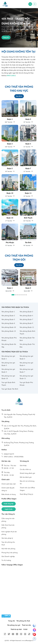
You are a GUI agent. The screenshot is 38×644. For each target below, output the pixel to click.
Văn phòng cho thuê (23, 621)
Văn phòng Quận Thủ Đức (27, 346)
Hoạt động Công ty (26, 494)
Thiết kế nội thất (16, 629)
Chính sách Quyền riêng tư (8, 489)
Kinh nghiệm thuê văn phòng (9, 533)
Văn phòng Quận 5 (8, 319)
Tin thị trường (6, 560)
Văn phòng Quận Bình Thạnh (27, 332)
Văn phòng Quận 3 (8, 316)
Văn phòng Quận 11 (27, 327)
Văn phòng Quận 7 (26, 319)
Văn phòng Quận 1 (8, 312)
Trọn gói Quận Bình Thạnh (8, 384)
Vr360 (25, 629)
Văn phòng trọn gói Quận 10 (8, 377)
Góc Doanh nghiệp (8, 556)
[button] (13, 295)
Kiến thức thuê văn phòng (8, 526)
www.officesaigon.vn (28, 640)
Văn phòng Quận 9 (26, 323)
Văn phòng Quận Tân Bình (27, 339)
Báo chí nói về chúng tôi (27, 482)
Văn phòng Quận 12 (9, 331)
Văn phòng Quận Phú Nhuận (9, 339)
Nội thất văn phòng (8, 549)
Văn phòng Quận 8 (8, 323)
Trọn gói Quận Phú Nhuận (26, 384)
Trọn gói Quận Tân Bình (10, 389)
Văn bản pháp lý (7, 538)
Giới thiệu (23, 465)
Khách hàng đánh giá (27, 473)
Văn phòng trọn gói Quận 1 (8, 357)
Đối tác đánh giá (26, 477)
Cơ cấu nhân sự (25, 469)
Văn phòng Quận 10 (9, 327)
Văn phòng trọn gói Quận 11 (26, 377)
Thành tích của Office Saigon (27, 489)
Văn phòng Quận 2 (26, 312)
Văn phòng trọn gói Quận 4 (26, 364)
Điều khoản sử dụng (9, 494)
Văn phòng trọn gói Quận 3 (8, 364)
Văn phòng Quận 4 (26, 316)
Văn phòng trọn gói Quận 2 (26, 357)
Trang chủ (12, 621)
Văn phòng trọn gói (14, 625)
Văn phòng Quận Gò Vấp (9, 346)
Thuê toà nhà (26, 625)
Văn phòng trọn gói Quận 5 (8, 371)
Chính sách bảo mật (9, 484)
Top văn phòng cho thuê (8, 543)
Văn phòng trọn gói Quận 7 (26, 371)
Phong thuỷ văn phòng (10, 553)
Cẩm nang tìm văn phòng (8, 520)
